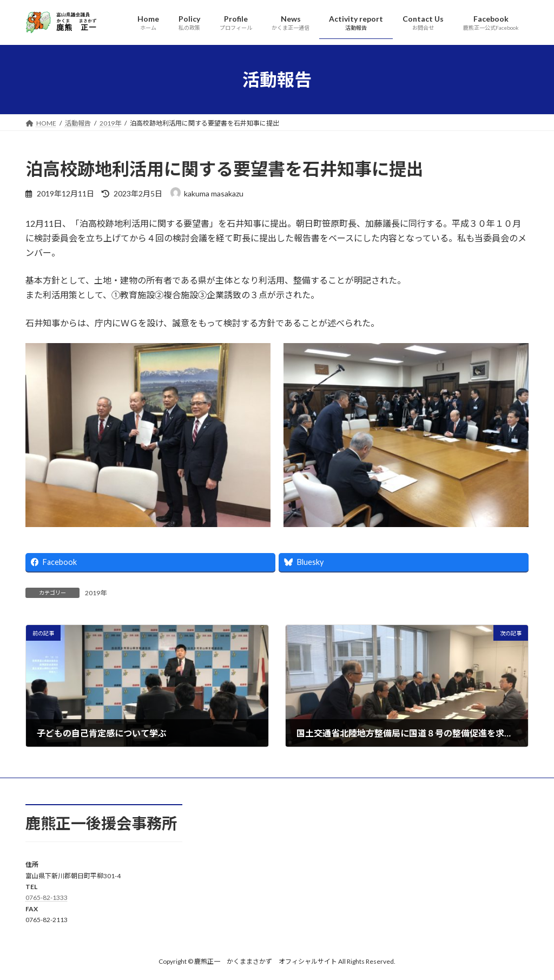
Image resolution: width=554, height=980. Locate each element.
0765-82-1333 (47, 898)
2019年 (96, 593)
